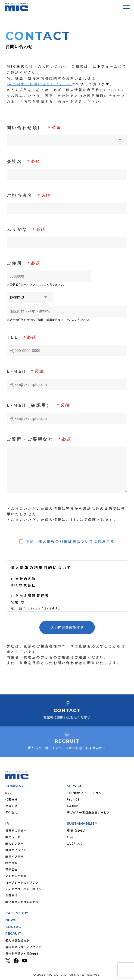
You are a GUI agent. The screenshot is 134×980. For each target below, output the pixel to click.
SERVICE (75, 786)
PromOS (73, 799)
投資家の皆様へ (16, 830)
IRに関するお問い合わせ (22, 902)
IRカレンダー (14, 843)
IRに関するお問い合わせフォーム (39, 84)
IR (7, 824)
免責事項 (11, 895)
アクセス (11, 812)
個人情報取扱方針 (18, 940)
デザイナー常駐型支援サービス (88, 812)
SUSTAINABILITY (82, 824)
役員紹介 (11, 806)
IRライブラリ (14, 856)
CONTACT (14, 927)
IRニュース (13, 837)
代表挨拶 (11, 799)
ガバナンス (75, 843)
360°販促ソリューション (84, 793)
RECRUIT (13, 934)
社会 (70, 837)
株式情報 (11, 863)
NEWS (11, 920)
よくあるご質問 (16, 876)
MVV (8, 793)
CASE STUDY (17, 913)
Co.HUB (73, 806)
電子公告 (11, 869)
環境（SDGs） (77, 830)
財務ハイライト (16, 850)
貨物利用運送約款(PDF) (22, 953)
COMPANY (14, 786)
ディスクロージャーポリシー (25, 889)
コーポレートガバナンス (22, 882)
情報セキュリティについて (23, 947)
